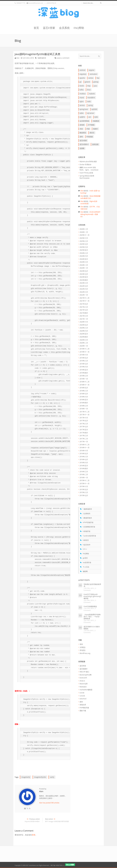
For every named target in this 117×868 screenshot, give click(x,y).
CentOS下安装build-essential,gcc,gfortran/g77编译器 (93, 596)
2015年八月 (84, 492)
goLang (96, 82)
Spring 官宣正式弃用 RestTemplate (87, 177)
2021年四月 (84, 313)
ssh (90, 117)
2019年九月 (84, 358)
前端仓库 (83, 705)
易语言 (92, 133)
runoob (82, 696)
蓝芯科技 (83, 666)
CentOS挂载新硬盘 (90, 606)
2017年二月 (84, 439)
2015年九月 (84, 489)
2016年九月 (84, 453)
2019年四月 (84, 373)
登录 (34, 835)
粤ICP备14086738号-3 (57, 865)
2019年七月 (84, 364)
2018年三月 (84, 406)
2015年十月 (84, 486)
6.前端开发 (87, 531)
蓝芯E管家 (49, 28)
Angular (91, 70)
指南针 (96, 129)
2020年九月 (84, 325)
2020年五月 (84, 334)
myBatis (92, 94)
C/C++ (85, 549)
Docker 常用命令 (86, 164)
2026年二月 (84, 229)
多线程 (82, 125)
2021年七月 (84, 310)
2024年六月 (84, 256)
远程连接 (95, 144)
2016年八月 (84, 456)
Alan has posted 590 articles (49, 803)
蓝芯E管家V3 (84, 144)
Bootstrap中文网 (86, 675)
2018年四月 (84, 403)
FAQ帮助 (79, 28)
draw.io (82, 681)
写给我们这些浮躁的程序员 (92, 585)
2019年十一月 (85, 352)
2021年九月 (84, 304)
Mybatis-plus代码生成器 (88, 161)
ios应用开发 (87, 562)
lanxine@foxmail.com (36, 3)
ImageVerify (26, 777)
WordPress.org (85, 653)
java (95, 86)
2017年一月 (84, 441)
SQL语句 (82, 117)
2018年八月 (84, 391)
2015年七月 (84, 495)
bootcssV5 (83, 678)
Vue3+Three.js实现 (86, 173)
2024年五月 (84, 259)
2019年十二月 (85, 349)
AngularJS (83, 74)
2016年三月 (84, 471)
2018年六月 (84, 397)
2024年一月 (84, 268)
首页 (36, 28)
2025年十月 (84, 238)
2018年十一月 (85, 385)
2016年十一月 (85, 447)
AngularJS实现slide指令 (27, 820)
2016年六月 (84, 462)
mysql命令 (91, 97)
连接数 (82, 148)
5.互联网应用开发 (89, 527)
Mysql (82, 97)
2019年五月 (84, 370)
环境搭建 (90, 137)
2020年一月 (84, 346)
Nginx (82, 101)
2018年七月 (84, 394)
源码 (81, 137)
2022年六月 (84, 289)
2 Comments (90, 609)
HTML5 (82, 86)
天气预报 (91, 125)
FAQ (98, 78)
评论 (83, 650)
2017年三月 (84, 436)
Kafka (82, 90)
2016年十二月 (85, 445)
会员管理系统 (84, 121)
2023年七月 (84, 274)
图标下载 (83, 711)
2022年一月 (84, 295)
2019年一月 (84, 379)
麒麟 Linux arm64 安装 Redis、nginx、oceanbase (89, 169)
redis (89, 101)
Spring (90, 105)
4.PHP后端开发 (88, 522)
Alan (18, 58)
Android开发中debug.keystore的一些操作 (90, 214)
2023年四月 (84, 280)
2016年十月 (84, 451)
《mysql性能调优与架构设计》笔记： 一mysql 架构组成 (92, 616)
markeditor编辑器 (86, 690)
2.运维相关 (87, 513)
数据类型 (83, 133)
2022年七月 (84, 286)
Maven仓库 (84, 684)
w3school (83, 699)
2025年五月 (84, 250)
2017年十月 (84, 418)
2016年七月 (84, 459)
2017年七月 (84, 427)
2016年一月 (84, 477)
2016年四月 (84, 468)
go (80, 82)
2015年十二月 (85, 480)
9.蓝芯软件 (87, 545)
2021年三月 (84, 316)
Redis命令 (83, 687)
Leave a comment (63, 58)
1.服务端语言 (41, 58)
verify (52, 777)
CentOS (91, 78)
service (82, 105)
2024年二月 (84, 265)
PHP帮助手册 (84, 708)
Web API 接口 (84, 672)
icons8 (82, 693)
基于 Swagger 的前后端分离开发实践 (58, 820)
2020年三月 (84, 340)
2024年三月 (84, 262)
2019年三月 (84, 376)
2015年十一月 (85, 483)
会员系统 (64, 28)
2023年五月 (84, 277)
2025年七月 (84, 244)
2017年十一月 (85, 415)
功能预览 (96, 121)
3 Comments (90, 589)
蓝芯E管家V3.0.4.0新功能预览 (92, 628)
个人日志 (86, 567)
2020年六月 (84, 331)
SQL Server (91, 113)
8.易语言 (86, 540)
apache (82, 78)
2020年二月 (84, 343)
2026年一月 (84, 232)
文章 (83, 647)
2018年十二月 (85, 382)
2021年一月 (84, 319)
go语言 (85, 558)
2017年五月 (84, 430)
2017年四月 (84, 433)
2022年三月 (84, 292)
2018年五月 (84, 400)
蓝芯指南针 (84, 669)
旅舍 (81, 702)
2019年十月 (84, 355)
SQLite (82, 113)
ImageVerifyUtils (40, 777)
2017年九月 (84, 421)
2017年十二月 (85, 412)
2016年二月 (84, 474)
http (89, 86)
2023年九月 (84, 271)
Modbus (83, 94)
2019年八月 (84, 361)
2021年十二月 (85, 298)
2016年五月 (84, 466)
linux (89, 90)
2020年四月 (84, 337)
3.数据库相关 (87, 518)
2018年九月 (84, 388)
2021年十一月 (85, 301)
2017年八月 (84, 424)
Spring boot (84, 109)
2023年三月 (84, 283)
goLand (87, 82)
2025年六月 (84, 247)
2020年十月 (84, 322)
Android (82, 70)
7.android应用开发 (89, 536)
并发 (81, 129)
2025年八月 (84, 241)
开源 (88, 129)
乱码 (96, 117)
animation (93, 74)
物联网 (85, 571)
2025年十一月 (85, 235)
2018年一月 (84, 409)
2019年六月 (84, 367)
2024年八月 (84, 253)
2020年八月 (84, 328)
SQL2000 (94, 109)
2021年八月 (84, 307)
